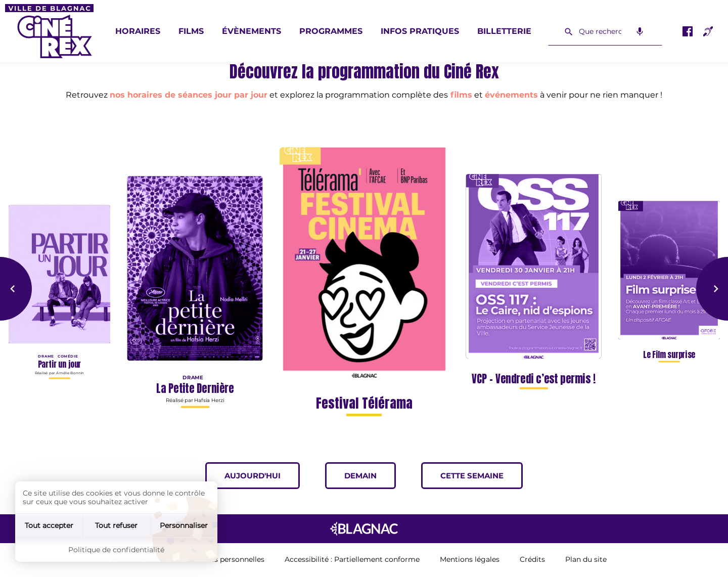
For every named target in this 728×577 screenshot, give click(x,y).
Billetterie (504, 31)
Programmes (331, 31)
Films (191, 31)
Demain (370, 476)
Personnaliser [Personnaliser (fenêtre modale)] (184, 525)
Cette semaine (482, 476)
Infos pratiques (420, 31)
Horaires (138, 31)
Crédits (532, 560)
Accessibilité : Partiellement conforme (352, 560)
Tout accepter (49, 525)
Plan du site (586, 560)
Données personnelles (225, 560)
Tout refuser (116, 525)
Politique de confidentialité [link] (116, 550)
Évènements (252, 31)
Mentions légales (470, 560)
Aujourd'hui (262, 476)
